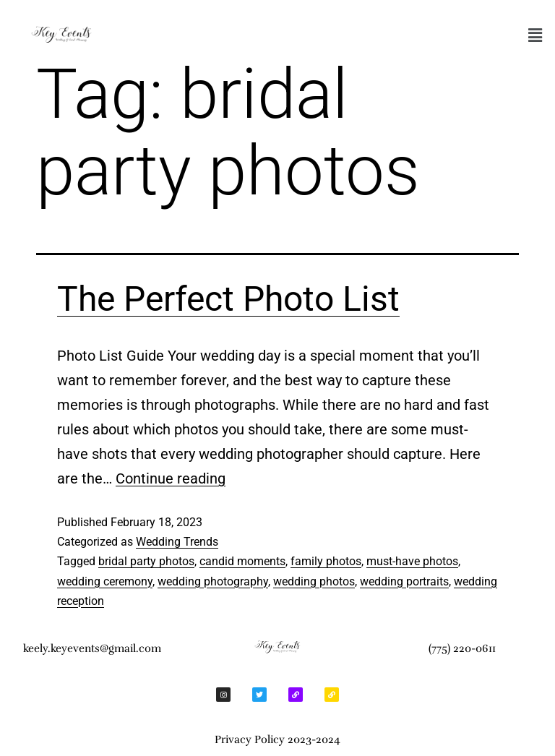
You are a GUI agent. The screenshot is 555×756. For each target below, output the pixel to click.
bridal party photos (146, 561)
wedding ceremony (105, 581)
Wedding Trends (177, 542)
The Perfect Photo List (228, 299)
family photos (326, 561)
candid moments (242, 561)
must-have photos (412, 561)
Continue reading (171, 478)
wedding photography (213, 581)
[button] (535, 35)
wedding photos (314, 581)
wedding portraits (404, 581)
